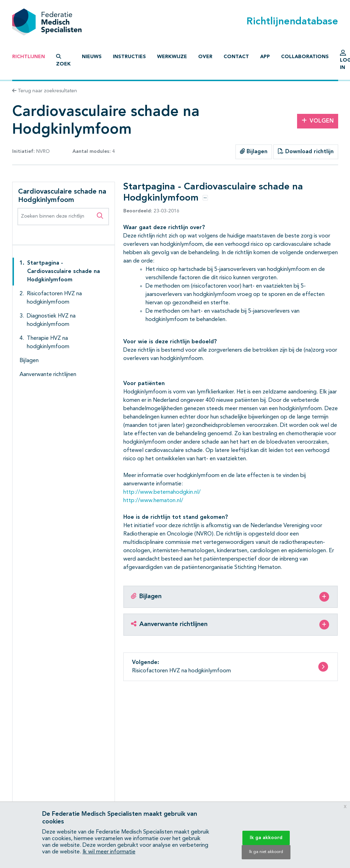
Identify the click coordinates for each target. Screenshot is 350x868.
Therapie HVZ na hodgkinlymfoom (48, 343)
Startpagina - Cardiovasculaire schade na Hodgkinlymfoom (64, 272)
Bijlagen (254, 151)
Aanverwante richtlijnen (48, 375)
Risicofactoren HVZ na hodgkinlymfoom (54, 298)
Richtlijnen (29, 57)
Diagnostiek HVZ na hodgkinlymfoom (51, 320)
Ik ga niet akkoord (266, 852)
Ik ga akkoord (266, 838)
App (265, 57)
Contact (236, 57)
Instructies (129, 57)
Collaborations (305, 57)
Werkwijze (172, 57)
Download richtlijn (306, 151)
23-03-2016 (151, 211)
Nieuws (92, 57)
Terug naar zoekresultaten (45, 91)
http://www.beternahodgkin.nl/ (162, 492)
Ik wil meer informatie (109, 852)
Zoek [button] (63, 60)
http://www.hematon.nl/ (153, 501)
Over (205, 57)
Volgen (318, 121)
